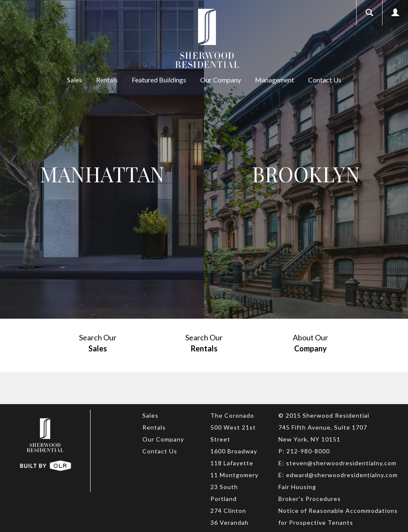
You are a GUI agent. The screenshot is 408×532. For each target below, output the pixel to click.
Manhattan (102, 174)
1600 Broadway (234, 451)
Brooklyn (306, 174)
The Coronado (232, 415)
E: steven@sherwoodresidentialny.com (337, 463)
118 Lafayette (232, 463)
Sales (75, 80)
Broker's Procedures (310, 499)
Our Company (221, 80)
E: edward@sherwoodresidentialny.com (338, 475)
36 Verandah (229, 522)
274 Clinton (228, 511)
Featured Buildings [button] (159, 80)
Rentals (107, 80)
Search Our (98, 343)
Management (275, 80)
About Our (310, 343)
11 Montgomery (234, 475)
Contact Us (325, 80)
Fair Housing (297, 487)
